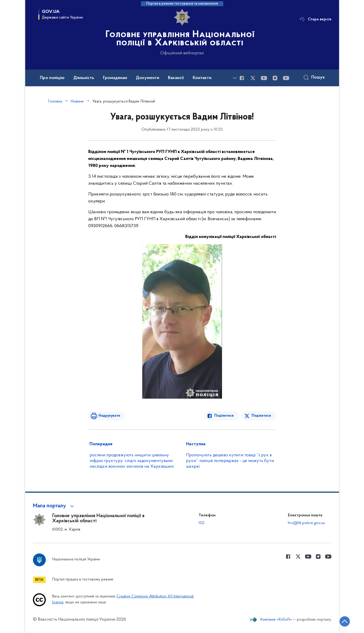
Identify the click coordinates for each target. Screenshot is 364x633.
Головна (55, 101)
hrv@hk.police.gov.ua (306, 523)
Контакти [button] (202, 78)
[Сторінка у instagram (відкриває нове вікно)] (275, 78)
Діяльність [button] (84, 78)
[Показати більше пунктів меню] (235, 78)
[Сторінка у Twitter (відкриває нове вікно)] (253, 78)
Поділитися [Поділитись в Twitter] (261, 416)
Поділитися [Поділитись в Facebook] (224, 416)
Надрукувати (109, 416)
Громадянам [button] (115, 78)
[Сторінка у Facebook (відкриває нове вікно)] (242, 78)
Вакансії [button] (176, 78)
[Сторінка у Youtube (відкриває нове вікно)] (264, 78)
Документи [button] (148, 78)
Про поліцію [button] (52, 78)
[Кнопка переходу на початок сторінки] (345, 621)
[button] (54, 506)
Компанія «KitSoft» (276, 620)
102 (202, 523)
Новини (77, 101)
